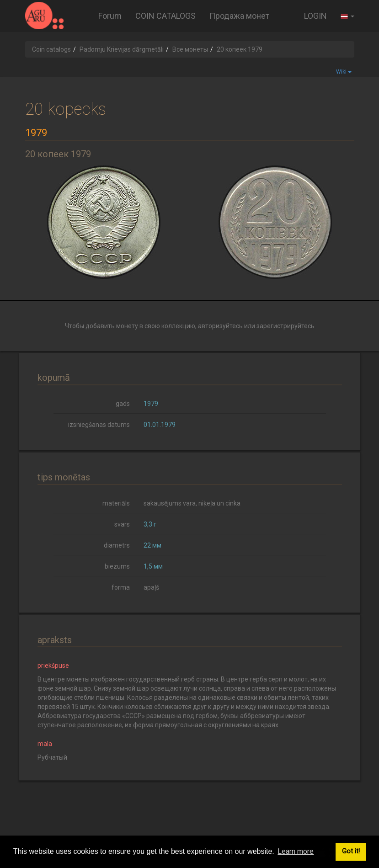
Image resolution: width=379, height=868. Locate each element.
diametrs (117, 545)
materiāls (116, 503)
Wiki (344, 72)
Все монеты (190, 49)
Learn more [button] (296, 851)
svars (122, 524)
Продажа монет (239, 16)
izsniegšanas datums (99, 425)
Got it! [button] (351, 851)
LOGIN (315, 16)
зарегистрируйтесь (286, 326)
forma (121, 587)
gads (123, 404)
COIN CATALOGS (165, 16)
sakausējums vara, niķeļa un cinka (192, 503)
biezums (117, 566)
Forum (110, 16)
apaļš (151, 587)
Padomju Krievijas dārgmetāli (122, 49)
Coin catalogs (51, 49)
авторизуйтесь (220, 326)
